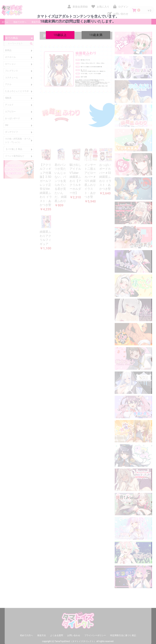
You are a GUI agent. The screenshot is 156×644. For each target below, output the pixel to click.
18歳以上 (60, 35)
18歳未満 (96, 35)
